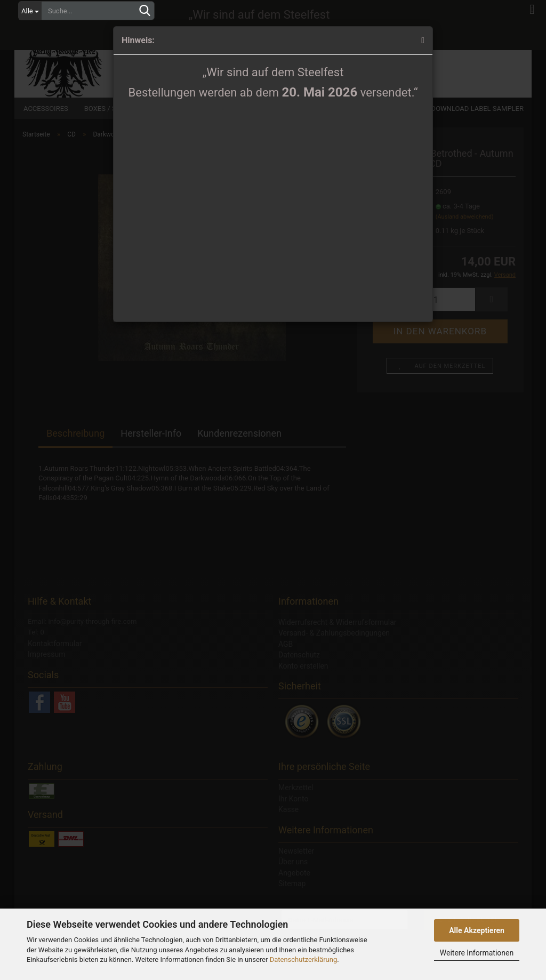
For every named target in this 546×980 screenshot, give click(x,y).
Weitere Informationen (477, 953)
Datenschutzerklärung (304, 959)
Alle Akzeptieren (477, 930)
